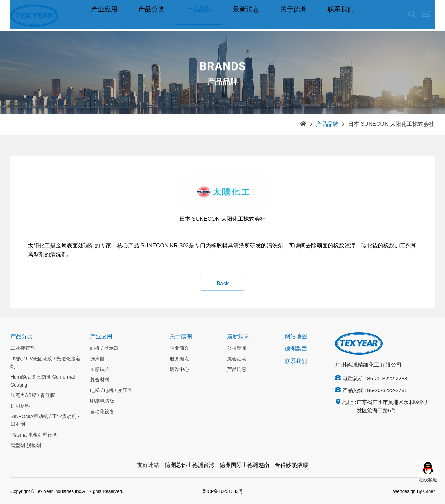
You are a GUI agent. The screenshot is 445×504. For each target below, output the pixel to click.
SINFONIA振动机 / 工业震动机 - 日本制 (45, 421)
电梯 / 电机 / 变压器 (111, 391)
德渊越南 (258, 465)
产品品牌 (199, 16)
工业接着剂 (23, 348)
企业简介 (179, 348)
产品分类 (152, 16)
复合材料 (100, 380)
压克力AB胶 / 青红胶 (33, 396)
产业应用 (104, 16)
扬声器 (97, 359)
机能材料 (20, 406)
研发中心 (179, 369)
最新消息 (246, 16)
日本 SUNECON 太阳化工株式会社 (391, 124)
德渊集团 (296, 349)
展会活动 (237, 359)
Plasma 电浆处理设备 (34, 435)
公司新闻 (237, 348)
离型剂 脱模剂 (26, 446)
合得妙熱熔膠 (291, 465)
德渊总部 (176, 465)
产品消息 (237, 369)
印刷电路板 (102, 401)
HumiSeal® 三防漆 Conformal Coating (43, 381)
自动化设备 (102, 412)
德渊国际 (231, 465)
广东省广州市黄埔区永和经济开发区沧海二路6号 (393, 407)
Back (223, 283)
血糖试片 (100, 369)
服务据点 (179, 359)
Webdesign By (407, 491)
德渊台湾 (203, 465)
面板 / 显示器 (104, 348)
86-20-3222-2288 (387, 379)
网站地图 (296, 337)
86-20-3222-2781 (387, 391)
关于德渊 (293, 16)
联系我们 (341, 16)
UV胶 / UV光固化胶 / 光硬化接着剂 (46, 363)
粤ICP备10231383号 (223, 491)
